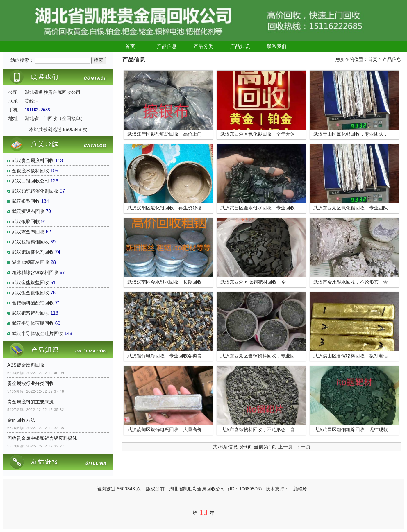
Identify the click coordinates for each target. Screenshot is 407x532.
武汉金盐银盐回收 (31, 283)
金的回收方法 (21, 420)
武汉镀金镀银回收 (31, 293)
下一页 (303, 447)
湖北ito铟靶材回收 (31, 262)
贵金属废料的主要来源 (31, 402)
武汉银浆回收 (26, 201)
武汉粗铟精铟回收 (31, 242)
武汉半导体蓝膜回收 (33, 323)
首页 (130, 46)
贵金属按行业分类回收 (31, 383)
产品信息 (167, 46)
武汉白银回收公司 (31, 181)
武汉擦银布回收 (28, 211)
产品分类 (203, 46)
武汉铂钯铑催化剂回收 (35, 191)
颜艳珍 (300, 489)
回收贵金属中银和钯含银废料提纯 (42, 438)
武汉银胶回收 (26, 222)
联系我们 (277, 46)
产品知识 (240, 46)
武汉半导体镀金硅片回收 (38, 333)
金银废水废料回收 (31, 171)
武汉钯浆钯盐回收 (31, 313)
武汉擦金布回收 (28, 232)
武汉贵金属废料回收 (33, 161)
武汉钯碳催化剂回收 (33, 252)
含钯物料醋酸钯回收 (33, 303)
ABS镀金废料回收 (26, 365)
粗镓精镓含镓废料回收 (35, 272)
